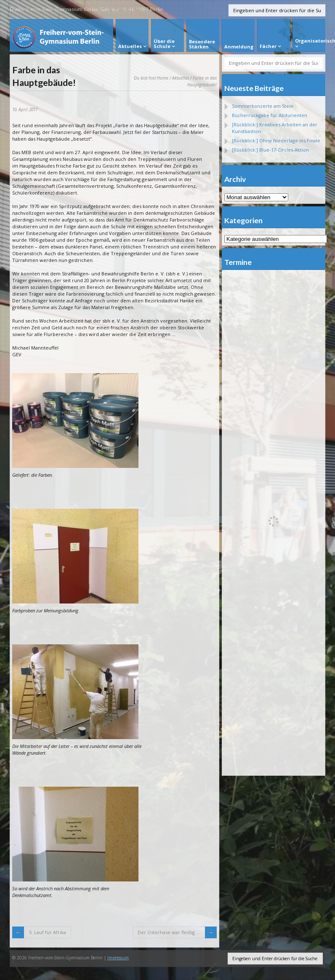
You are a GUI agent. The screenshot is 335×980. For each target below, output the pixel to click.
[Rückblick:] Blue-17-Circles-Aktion (270, 150)
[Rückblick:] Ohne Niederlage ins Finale (276, 140)
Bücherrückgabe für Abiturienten (270, 115)
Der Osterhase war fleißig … (169, 932)
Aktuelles (181, 78)
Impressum (118, 958)
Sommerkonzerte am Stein (263, 106)
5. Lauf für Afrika (48, 932)
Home (163, 78)
